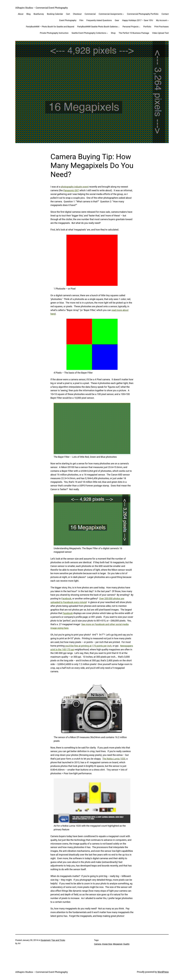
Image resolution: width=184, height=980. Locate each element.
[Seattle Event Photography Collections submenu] (107, 33)
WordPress (163, 972)
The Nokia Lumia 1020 (114, 759)
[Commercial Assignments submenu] (123, 14)
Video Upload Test (160, 33)
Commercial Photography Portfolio (143, 14)
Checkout (77, 14)
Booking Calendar (55, 14)
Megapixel (118, 944)
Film (81, 20)
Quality (126, 944)
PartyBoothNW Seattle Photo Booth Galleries (97, 27)
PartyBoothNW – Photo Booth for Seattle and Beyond (50, 27)
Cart (68, 14)
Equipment (45, 940)
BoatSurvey (39, 14)
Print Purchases (161, 27)
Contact (165, 14)
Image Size (107, 944)
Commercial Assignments (110, 14)
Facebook (66, 599)
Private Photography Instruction (54, 33)
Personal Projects (131, 27)
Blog (28, 14)
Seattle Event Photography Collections (89, 33)
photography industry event (75, 187)
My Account (162, 20)
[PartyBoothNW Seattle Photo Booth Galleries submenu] (119, 27)
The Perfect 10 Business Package (134, 33)
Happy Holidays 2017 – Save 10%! (138, 20)
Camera (98, 944)
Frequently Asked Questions (99, 20)
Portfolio (147, 27)
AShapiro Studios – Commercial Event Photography (42, 8)
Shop (113, 33)
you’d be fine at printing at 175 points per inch (88, 646)
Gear (117, 20)
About (21, 14)
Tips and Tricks (58, 940)
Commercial (90, 14)
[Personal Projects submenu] (140, 27)
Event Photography (68, 20)
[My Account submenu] (168, 20)
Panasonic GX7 (71, 190)
